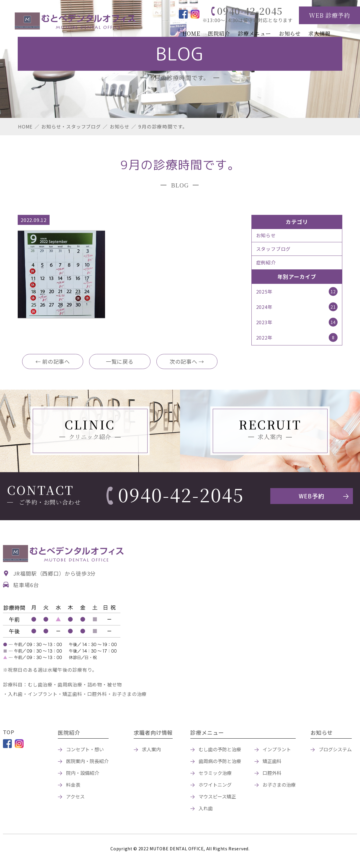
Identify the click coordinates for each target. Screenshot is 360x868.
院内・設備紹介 (83, 774)
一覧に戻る (120, 362)
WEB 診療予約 (330, 15)
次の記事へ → (187, 362)
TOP (9, 733)
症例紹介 (266, 263)
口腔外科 (272, 774)
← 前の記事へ (53, 362)
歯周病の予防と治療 (220, 762)
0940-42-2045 (250, 11)
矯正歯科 (272, 762)
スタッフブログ (274, 249)
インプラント (277, 750)
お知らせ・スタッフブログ (71, 126)
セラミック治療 (215, 774)
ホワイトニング (215, 785)
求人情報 (319, 33)
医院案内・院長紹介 (87, 762)
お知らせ (290, 33)
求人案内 (151, 750)
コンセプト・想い (85, 750)
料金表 (73, 785)
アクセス (75, 797)
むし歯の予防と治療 (220, 750)
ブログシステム (335, 750)
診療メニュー (255, 33)
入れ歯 (206, 809)
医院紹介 (219, 33)
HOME (191, 33)
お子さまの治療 (279, 785)
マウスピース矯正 (217, 797)
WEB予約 (311, 497)
